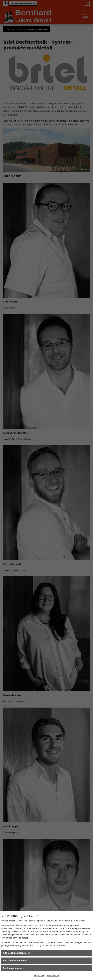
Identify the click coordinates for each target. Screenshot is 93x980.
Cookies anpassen (13, 968)
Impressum (39, 976)
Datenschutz (53, 976)
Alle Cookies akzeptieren (17, 953)
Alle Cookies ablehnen (15, 961)
